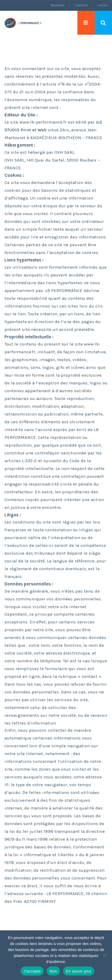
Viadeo (102, 5)
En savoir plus (79, 971)
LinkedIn (81, 5)
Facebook (58, 5)
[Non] (105, 955)
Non (53, 971)
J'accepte (32, 971)
